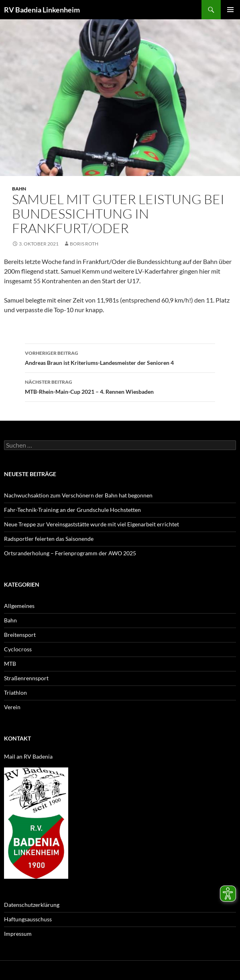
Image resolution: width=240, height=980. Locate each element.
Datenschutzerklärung (32, 905)
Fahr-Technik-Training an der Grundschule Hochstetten (72, 510)
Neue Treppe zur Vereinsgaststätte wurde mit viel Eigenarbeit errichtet (92, 524)
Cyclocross (18, 649)
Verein (12, 707)
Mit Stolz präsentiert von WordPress (95, 970)
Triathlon (15, 693)
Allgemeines (19, 606)
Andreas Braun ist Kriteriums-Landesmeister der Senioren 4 (120, 357)
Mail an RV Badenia (28, 756)
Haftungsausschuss (28, 919)
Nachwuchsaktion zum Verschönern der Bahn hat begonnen (78, 495)
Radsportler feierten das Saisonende (49, 539)
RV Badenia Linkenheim (42, 10)
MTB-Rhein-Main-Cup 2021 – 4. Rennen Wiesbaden (120, 386)
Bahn (19, 189)
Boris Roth (84, 244)
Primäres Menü (230, 10)
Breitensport (20, 635)
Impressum (18, 934)
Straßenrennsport (26, 678)
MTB (10, 664)
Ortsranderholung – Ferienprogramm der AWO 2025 (70, 553)
